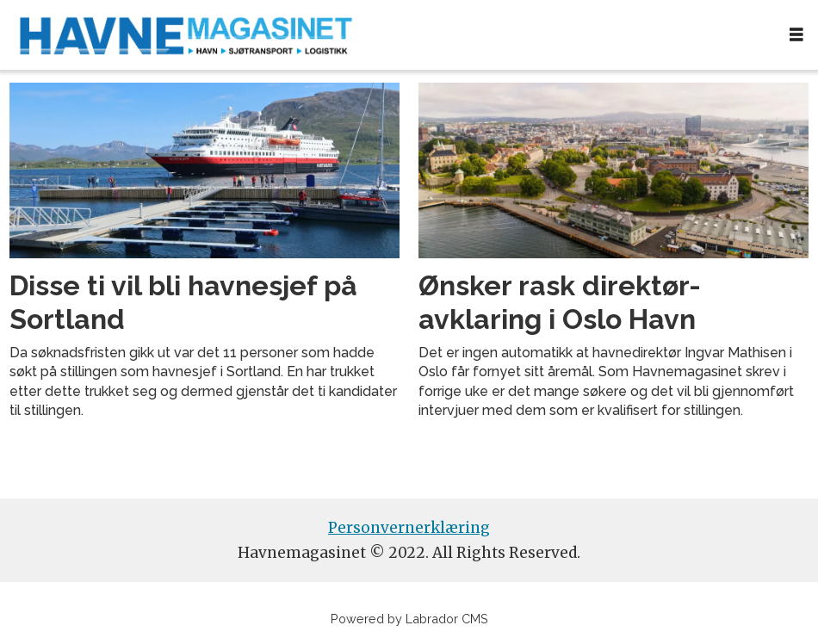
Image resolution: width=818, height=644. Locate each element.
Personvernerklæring (409, 528)
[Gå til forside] (186, 35)
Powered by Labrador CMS (409, 619)
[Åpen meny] (796, 35)
